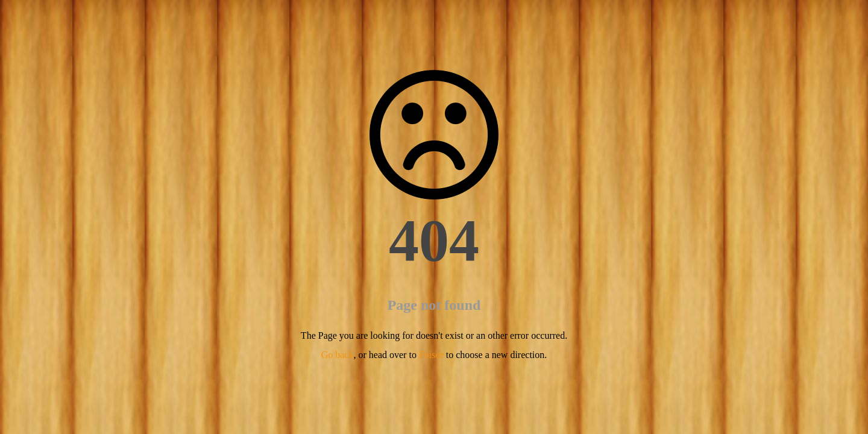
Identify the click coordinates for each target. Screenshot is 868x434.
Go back (338, 355)
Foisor (431, 355)
